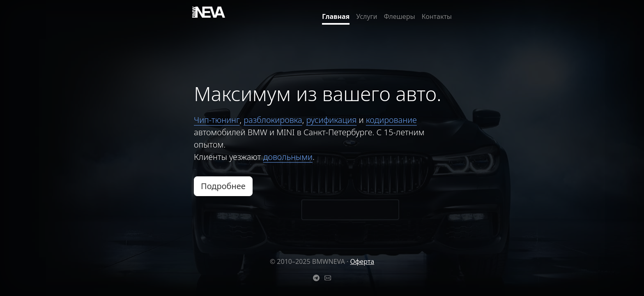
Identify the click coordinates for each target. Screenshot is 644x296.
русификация (331, 120)
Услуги (367, 16)
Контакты (437, 16)
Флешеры (400, 16)
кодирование (391, 120)
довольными (288, 157)
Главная (336, 16)
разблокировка (273, 120)
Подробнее (223, 186)
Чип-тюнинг (217, 120)
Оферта (362, 261)
